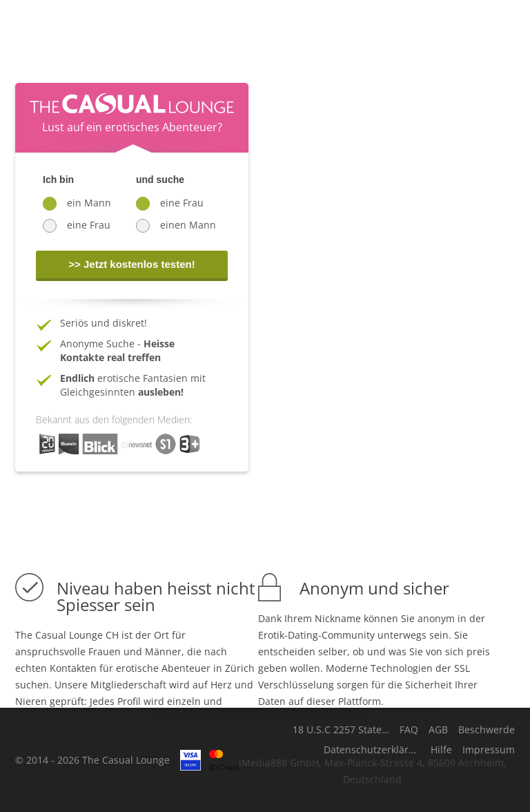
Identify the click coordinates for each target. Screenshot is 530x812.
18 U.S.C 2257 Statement (341, 730)
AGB (438, 730)
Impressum (489, 750)
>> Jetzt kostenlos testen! (131, 264)
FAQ (409, 730)
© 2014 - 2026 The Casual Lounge (92, 760)
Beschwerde (487, 730)
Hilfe (441, 750)
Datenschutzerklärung (372, 750)
